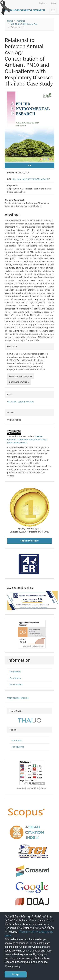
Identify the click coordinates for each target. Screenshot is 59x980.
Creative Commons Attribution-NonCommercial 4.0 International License (27, 439)
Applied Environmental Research (24, 10)
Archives (21, 21)
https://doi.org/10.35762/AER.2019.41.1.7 (31, 179)
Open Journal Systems (18, 698)
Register (42, 3)
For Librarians (16, 685)
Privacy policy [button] (13, 966)
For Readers (15, 672)
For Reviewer (18, 747)
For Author (17, 740)
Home (10, 21)
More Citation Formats (21, 376)
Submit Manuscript (29, 541)
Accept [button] (16, 974)
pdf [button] (29, 165)
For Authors (15, 678)
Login (54, 3)
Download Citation (19, 382)
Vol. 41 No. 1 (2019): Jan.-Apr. (24, 24)
